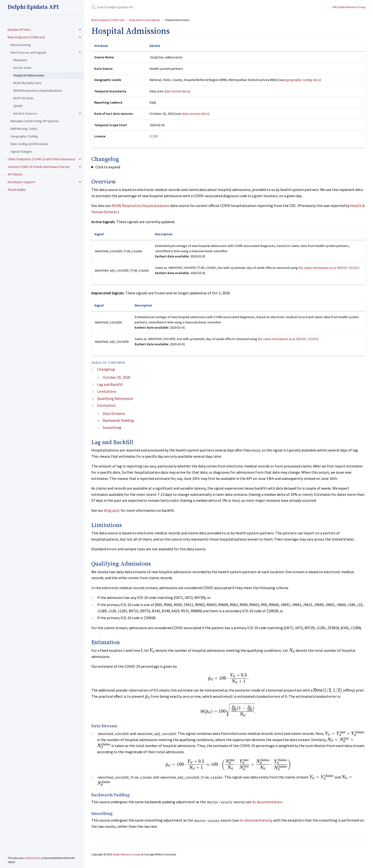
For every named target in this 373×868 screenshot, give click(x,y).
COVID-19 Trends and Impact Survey (39, 167)
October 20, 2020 (116, 377)
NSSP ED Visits (23, 98)
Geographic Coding (24, 136)
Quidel (18, 106)
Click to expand (108, 167)
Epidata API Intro (19, 30)
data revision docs (195, 114)
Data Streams (114, 413)
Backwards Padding (118, 420)
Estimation (106, 405)
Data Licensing (21, 45)
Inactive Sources (25, 113)
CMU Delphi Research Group (349, 7)
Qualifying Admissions (115, 398)
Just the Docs (32, 858)
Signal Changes (21, 151)
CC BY (154, 136)
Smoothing (112, 427)
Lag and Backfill (110, 384)
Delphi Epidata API (33, 7)
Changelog (106, 369)
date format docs (177, 91)
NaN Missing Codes (24, 129)
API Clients (15, 174)
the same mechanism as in (329, 268)
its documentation (267, 802)
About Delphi (17, 190)
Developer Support (21, 182)
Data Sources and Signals (28, 52)
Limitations (107, 391)
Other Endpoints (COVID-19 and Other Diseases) (41, 159)
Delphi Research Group (127, 854)
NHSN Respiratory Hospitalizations (38, 90)
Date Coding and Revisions (29, 144)
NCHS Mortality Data (27, 83)
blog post (112, 510)
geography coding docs (303, 80)
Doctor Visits (22, 68)
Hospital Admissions (29, 75)
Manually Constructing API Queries (35, 121)
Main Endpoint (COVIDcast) (26, 37)
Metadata (20, 60)
